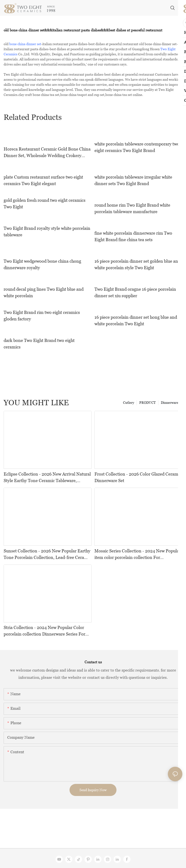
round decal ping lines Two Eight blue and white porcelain (44, 292)
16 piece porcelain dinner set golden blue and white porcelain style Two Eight (137, 264)
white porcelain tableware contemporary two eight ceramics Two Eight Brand (137, 147)
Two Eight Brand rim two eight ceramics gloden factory (42, 316)
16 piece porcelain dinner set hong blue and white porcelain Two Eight (136, 320)
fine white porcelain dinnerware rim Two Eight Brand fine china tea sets (133, 236)
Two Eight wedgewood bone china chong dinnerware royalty (42, 264)
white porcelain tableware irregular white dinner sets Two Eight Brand (133, 180)
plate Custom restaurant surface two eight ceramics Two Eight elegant (43, 180)
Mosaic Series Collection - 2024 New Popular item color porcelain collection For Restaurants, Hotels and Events (138, 554)
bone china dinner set (25, 44)
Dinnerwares (170, 403)
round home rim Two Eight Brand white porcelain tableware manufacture (132, 208)
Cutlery (129, 403)
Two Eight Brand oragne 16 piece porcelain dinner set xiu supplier (135, 292)
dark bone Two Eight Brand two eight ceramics (39, 344)
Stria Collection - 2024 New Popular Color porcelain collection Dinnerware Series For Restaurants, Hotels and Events (44, 631)
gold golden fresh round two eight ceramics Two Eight (45, 203)
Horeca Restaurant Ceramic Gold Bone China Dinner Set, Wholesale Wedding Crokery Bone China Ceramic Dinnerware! (47, 153)
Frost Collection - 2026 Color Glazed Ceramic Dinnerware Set (138, 477)
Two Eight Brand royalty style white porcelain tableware (47, 231)
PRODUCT (147, 403)
